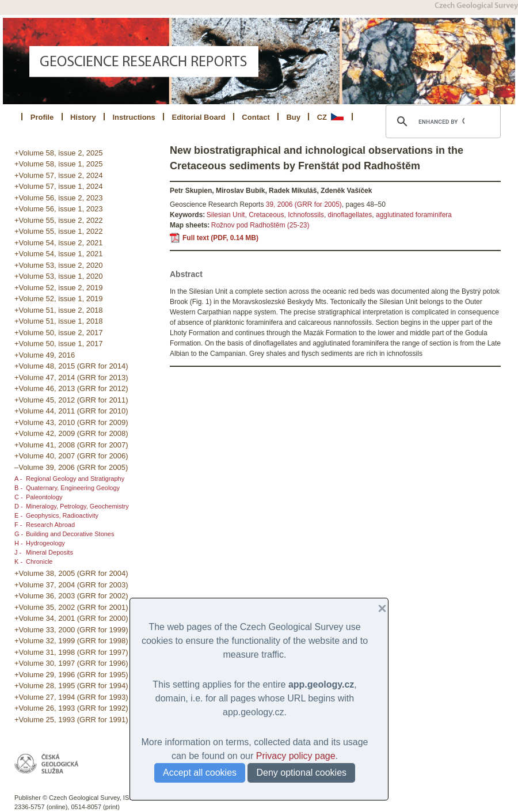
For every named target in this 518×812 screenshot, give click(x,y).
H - (19, 543)
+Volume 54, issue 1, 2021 (59, 254)
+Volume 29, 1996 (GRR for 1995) (71, 675)
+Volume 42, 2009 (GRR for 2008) (71, 433)
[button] (378, 609)
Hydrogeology (45, 543)
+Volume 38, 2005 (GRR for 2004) (71, 573)
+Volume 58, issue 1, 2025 (59, 164)
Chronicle (39, 561)
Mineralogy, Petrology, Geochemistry (77, 506)
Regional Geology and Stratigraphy (75, 479)
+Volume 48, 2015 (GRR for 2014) (71, 366)
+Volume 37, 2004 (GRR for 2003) (71, 585)
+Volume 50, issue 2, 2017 (59, 333)
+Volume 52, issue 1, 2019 (59, 299)
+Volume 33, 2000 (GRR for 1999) (71, 630)
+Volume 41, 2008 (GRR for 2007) (71, 445)
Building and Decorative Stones (70, 534)
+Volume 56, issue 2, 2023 (59, 198)
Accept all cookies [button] (200, 773)
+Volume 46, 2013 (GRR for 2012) (71, 388)
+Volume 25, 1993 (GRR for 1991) (71, 720)
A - (18, 479)
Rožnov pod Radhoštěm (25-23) (260, 225)
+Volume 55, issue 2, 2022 (59, 220)
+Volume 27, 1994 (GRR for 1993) (71, 697)
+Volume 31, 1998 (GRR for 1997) (71, 652)
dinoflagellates (350, 215)
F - (18, 525)
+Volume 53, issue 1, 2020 (59, 276)
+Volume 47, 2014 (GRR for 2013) (71, 377)
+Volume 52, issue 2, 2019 (59, 288)
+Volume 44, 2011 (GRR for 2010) (71, 411)
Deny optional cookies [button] (301, 773)
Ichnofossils (306, 215)
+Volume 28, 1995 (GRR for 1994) (71, 686)
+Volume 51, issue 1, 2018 (59, 321)
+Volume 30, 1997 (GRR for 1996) (71, 663)
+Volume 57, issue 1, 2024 (59, 186)
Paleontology (44, 497)
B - (18, 488)
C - (19, 497)
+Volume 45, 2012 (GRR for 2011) (71, 400)
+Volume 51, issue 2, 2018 (59, 310)
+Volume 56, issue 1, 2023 (59, 209)
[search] (441, 122)
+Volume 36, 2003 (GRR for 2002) (71, 596)
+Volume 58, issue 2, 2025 (59, 153)
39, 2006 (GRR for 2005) (304, 204)
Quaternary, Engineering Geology (73, 488)
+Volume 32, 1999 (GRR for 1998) (71, 641)
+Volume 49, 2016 (45, 355)
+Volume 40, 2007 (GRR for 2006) (71, 456)
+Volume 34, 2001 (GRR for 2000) (71, 618)
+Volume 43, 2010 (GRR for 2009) (71, 422)
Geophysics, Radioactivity (62, 515)
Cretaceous (266, 215)
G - (19, 534)
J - (18, 552)
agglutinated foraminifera (414, 215)
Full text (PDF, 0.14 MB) (220, 238)
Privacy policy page (296, 756)
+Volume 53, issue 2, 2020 (59, 265)
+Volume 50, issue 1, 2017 (59, 344)
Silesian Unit (226, 215)
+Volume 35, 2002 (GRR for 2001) (71, 607)
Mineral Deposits (49, 552)
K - (18, 561)
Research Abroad (50, 525)
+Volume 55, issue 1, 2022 (59, 231)
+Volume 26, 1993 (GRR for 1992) (71, 708)
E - (18, 515)
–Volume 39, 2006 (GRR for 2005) (71, 467)
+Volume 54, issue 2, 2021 (59, 243)
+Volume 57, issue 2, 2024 (59, 175)
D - (19, 506)
